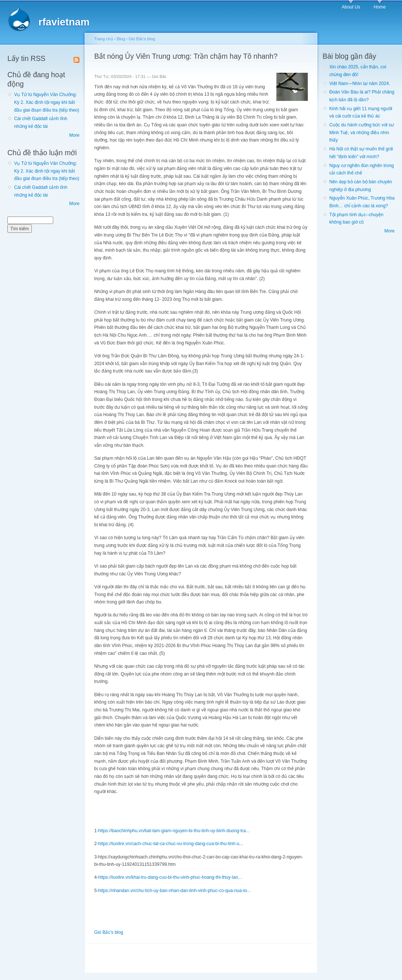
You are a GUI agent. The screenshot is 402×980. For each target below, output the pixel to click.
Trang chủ (104, 39)
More (74, 135)
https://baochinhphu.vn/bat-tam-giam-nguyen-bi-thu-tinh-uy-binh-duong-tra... (174, 831)
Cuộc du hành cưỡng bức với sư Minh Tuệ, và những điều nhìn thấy (362, 132)
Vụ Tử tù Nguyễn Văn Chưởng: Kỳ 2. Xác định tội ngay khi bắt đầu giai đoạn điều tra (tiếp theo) (47, 102)
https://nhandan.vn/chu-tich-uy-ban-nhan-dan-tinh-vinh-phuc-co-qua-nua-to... (175, 891)
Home (379, 7)
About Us (351, 7)
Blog (121, 39)
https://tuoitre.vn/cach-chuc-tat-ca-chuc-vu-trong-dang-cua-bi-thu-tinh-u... (171, 844)
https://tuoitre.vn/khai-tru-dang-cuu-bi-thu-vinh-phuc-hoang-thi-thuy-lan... (170, 877)
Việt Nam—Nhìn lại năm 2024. (360, 84)
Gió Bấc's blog (142, 39)
